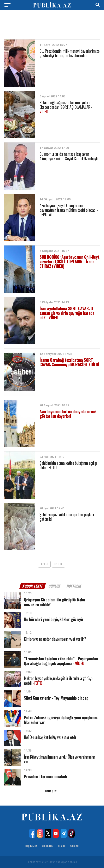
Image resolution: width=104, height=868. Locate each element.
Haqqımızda (31, 846)
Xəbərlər (48, 846)
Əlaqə (61, 846)
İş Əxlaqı (74, 846)
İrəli (58, 564)
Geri (44, 564)
